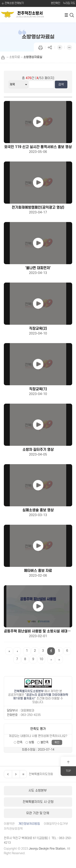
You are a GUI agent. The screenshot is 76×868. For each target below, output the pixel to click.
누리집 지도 (69, 3)
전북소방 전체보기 (12, 3)
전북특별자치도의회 (41, 774)
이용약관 (9, 824)
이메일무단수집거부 (56, 824)
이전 (7, 774)
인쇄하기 (40, 47)
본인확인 (55, 3)
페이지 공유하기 (50, 47)
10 (41, 659)
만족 (20, 742)
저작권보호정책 (13, 829)
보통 (31, 742)
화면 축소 (69, 47)
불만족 (45, 742)
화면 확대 (60, 47)
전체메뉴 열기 (66, 15)
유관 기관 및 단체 (38, 813)
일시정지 (23, 774)
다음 (15, 774)
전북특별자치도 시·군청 (38, 802)
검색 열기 (72, 15)
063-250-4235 (31, 715)
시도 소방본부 (38, 791)
